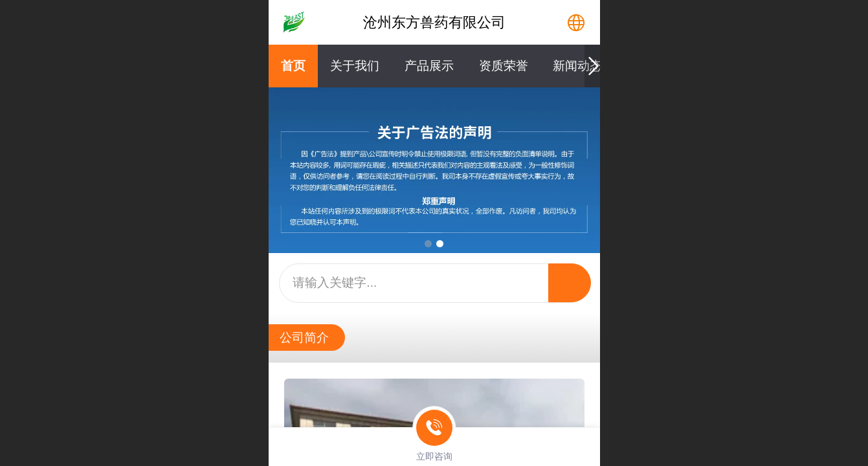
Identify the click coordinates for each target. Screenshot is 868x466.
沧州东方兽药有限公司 (434, 22)
